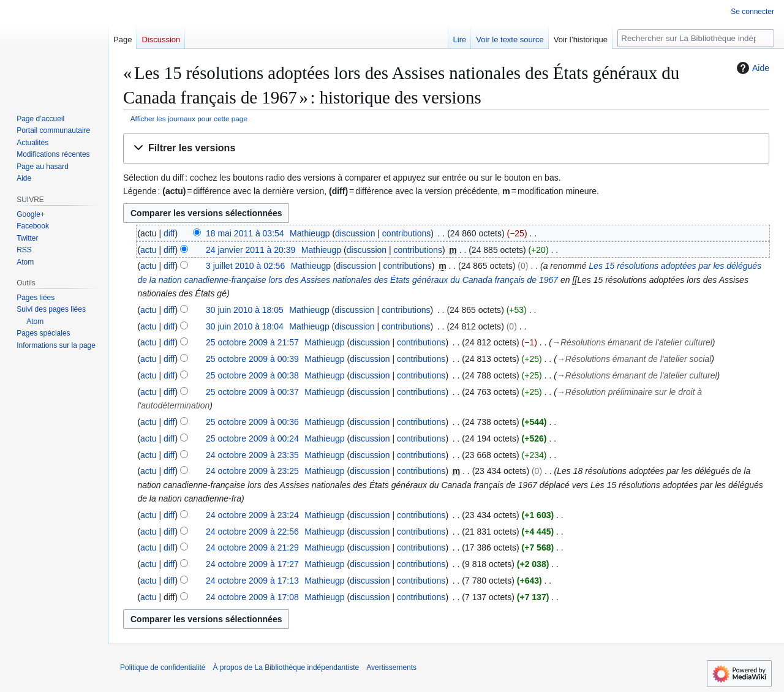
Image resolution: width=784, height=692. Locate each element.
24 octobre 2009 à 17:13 (252, 581)
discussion (355, 233)
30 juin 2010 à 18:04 (245, 326)
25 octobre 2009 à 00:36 (252, 422)
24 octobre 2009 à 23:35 (252, 455)
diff (169, 233)
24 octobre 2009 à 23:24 (252, 515)
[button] (446, 149)
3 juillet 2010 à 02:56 (245, 266)
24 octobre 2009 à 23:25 (252, 471)
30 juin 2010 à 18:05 (245, 310)
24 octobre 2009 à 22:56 (252, 532)
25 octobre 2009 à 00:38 (252, 375)
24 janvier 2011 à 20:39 (251, 250)
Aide (752, 68)
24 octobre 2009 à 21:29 (252, 547)
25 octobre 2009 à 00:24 (252, 438)
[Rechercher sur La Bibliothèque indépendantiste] (696, 38)
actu (148, 250)
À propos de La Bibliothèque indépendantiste (286, 668)
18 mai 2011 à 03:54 (245, 233)
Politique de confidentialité (163, 668)
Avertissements (391, 668)
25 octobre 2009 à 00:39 (252, 359)
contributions (406, 233)
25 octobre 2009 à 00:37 (252, 392)
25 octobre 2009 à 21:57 (252, 342)
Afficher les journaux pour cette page (189, 118)
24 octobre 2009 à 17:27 (252, 564)
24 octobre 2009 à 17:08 (252, 597)
